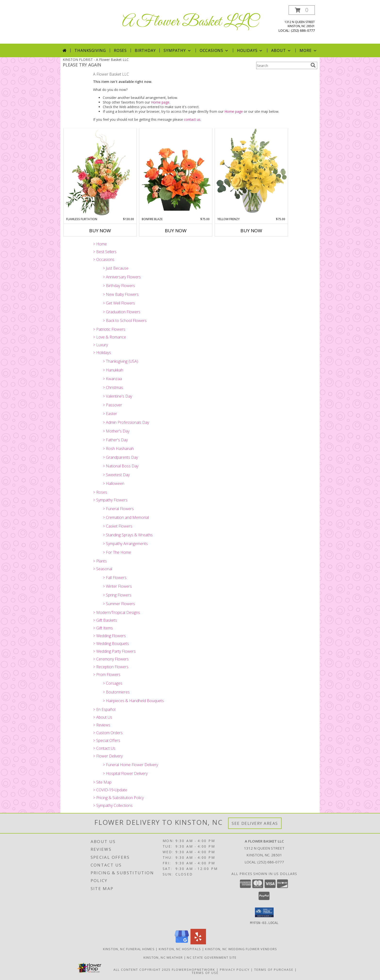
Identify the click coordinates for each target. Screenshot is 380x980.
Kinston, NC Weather (163, 957)
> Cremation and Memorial (126, 517)
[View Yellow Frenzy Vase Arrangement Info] (251, 173)
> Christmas (113, 387)
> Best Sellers (105, 252)
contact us (192, 119)
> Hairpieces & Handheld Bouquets (133, 701)
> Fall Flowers (115, 578)
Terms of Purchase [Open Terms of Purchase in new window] (274, 969)
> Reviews (102, 725)
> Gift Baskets (105, 620)
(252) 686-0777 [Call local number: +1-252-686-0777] (303, 30)
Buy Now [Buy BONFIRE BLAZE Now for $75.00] (176, 231)
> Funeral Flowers (118, 509)
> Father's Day (115, 440)
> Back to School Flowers (125, 321)
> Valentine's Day (117, 396)
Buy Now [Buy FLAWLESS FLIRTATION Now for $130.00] (100, 231)
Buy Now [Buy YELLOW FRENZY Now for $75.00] (251, 231)
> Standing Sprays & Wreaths (128, 535)
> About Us (103, 717)
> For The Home (117, 552)
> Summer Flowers (119, 604)
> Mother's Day (116, 431)
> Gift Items (103, 628)
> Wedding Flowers (109, 636)
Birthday (145, 50)
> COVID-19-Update (110, 790)
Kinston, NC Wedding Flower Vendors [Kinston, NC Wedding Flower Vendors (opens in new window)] (241, 949)
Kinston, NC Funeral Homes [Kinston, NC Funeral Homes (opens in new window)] (129, 949)
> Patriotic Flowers (109, 329)
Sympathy (178, 50)
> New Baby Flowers (121, 294)
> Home (100, 244)
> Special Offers (107, 740)
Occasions (214, 50)
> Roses (100, 492)
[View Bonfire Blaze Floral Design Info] (176, 173)
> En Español (104, 709)
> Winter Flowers (117, 586)
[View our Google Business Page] (182, 943)
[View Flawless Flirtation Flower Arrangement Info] (100, 173)
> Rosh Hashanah (118, 449)
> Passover (112, 405)
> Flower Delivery (108, 756)
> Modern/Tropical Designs (117, 612)
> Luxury (100, 345)
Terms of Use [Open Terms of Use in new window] (205, 972)
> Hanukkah (113, 370)
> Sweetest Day (116, 475)
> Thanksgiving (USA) (120, 361)
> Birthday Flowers (119, 286)
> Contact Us (104, 748)
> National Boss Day (121, 466)
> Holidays (102, 353)
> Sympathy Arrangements (125, 544)
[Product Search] (282, 65)
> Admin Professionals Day (126, 422)
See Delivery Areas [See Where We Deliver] (255, 823)
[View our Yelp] (198, 943)
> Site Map (102, 782)
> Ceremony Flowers (111, 659)
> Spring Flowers (117, 595)
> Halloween (114, 483)
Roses (120, 50)
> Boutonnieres (116, 692)
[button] (302, 10)
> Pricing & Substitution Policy (118, 798)
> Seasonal (103, 569)
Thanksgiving (90, 50)
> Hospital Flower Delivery (125, 773)
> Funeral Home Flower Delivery (130, 765)
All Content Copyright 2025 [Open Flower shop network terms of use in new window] (142, 969)
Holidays (250, 50)
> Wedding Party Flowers (114, 651)
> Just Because (116, 268)
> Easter (110, 414)
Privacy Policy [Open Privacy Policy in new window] (235, 969)
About (281, 50)
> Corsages (113, 683)
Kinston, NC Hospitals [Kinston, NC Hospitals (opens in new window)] (180, 949)
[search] (313, 65)
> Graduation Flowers (122, 312)
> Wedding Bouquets (111, 643)
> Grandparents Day (120, 457)
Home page (160, 102)
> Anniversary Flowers (122, 277)
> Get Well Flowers (119, 303)
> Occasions (104, 259)
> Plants (100, 561)
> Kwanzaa (112, 379)
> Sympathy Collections (113, 805)
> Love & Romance (110, 337)
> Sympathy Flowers (110, 500)
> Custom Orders (108, 733)
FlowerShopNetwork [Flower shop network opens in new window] (194, 969)
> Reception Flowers (111, 667)
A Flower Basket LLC (190, 22)
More (308, 50)
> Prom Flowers (107, 675)
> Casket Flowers (118, 526)
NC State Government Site (212, 957)
